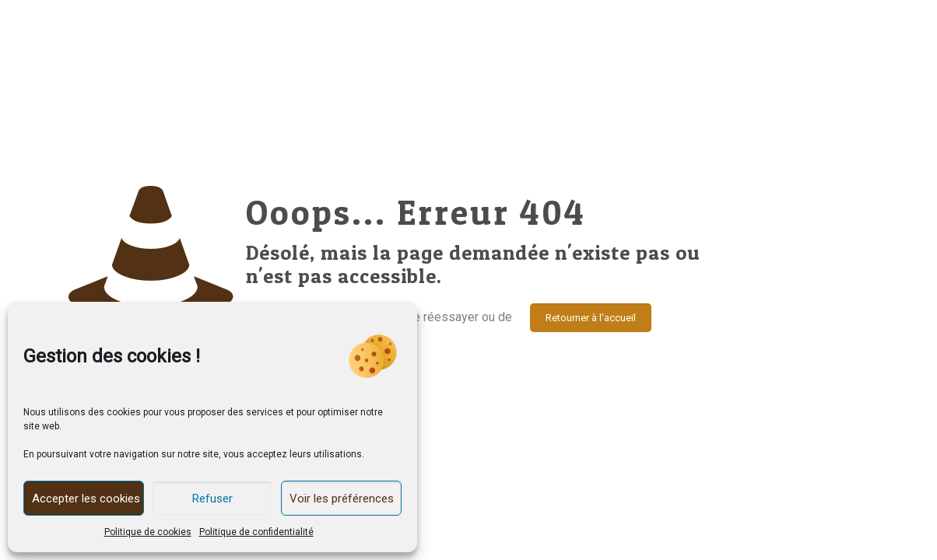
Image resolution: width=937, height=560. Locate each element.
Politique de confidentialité (256, 532)
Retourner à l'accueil (591, 318)
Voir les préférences (342, 499)
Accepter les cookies (86, 499)
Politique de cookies (148, 532)
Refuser (212, 499)
